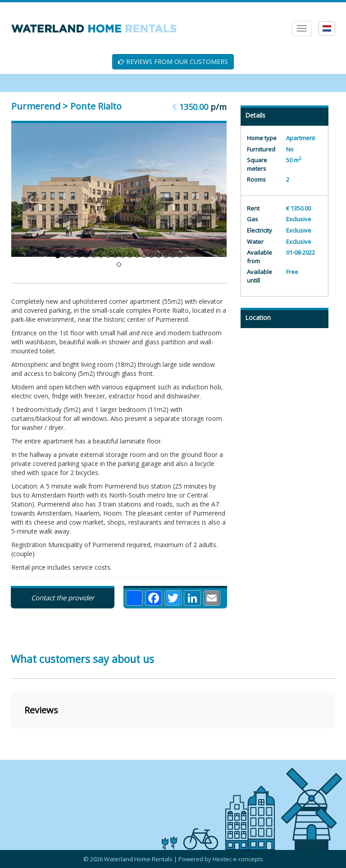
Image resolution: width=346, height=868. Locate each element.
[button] (11, 737)
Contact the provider (63, 598)
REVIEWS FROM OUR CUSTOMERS (173, 62)
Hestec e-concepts (238, 859)
